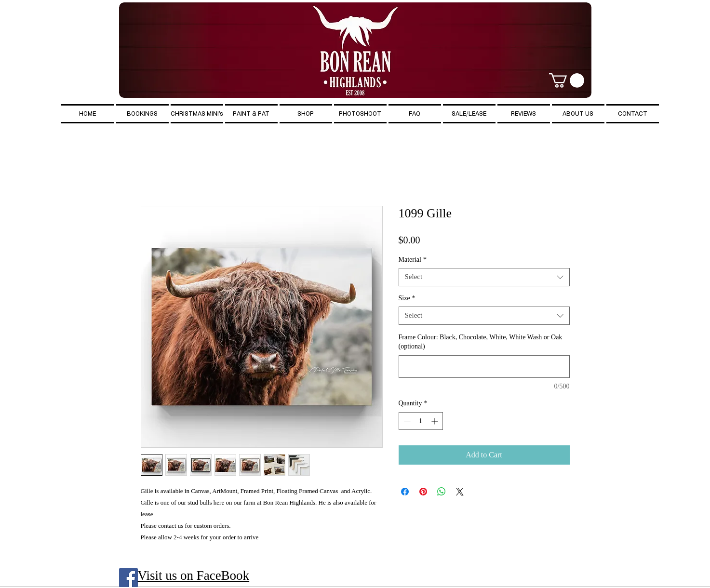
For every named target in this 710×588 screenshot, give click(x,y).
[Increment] (435, 421)
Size (407, 298)
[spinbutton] (421, 421)
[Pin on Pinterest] (423, 492)
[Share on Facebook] (405, 492)
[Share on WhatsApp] (442, 492)
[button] (567, 80)
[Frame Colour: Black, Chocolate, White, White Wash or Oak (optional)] (484, 367)
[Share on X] (460, 492)
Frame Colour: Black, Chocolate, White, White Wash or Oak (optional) (481, 342)
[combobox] (484, 277)
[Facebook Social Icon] (128, 578)
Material (413, 260)
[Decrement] (406, 421)
